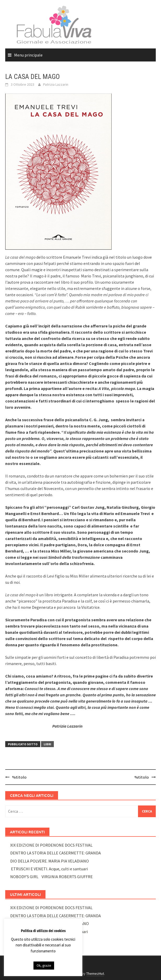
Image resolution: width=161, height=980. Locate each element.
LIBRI (47, 744)
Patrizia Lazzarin (56, 84)
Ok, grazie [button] (44, 966)
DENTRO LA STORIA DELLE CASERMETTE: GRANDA (56, 853)
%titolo (19, 777)
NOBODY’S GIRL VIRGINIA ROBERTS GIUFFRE (51, 877)
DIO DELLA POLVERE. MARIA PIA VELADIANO (50, 861)
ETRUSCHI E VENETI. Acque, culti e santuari (49, 869)
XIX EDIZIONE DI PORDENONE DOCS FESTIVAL (51, 845)
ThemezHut (95, 973)
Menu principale (28, 55)
